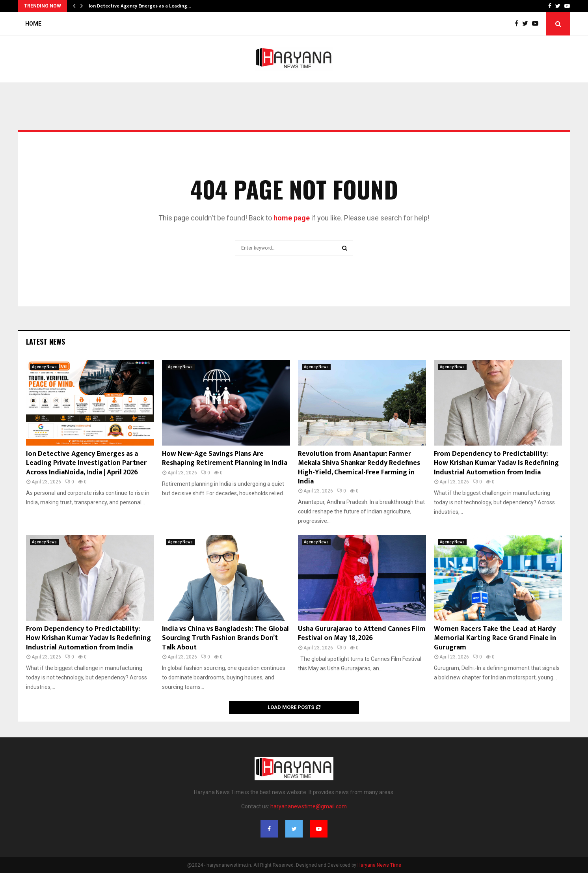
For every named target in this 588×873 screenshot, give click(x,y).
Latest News (46, 341)
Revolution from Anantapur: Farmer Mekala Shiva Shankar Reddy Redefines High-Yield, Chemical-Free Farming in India (359, 468)
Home (33, 24)
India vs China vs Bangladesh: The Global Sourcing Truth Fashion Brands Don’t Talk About (225, 638)
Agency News (44, 367)
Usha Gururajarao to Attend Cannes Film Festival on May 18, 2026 (362, 633)
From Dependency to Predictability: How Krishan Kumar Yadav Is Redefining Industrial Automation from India (496, 463)
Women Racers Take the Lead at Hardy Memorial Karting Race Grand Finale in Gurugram (495, 638)
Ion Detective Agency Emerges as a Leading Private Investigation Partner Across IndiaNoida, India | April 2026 (86, 463)
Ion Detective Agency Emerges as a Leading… (140, 6)
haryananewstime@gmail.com (309, 806)
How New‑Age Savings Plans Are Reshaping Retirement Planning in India (225, 458)
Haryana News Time (379, 865)
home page (292, 218)
